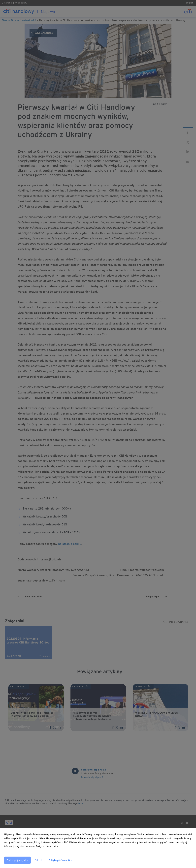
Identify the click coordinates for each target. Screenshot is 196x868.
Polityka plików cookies (60, 860)
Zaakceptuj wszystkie (17, 860)
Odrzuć (38, 860)
